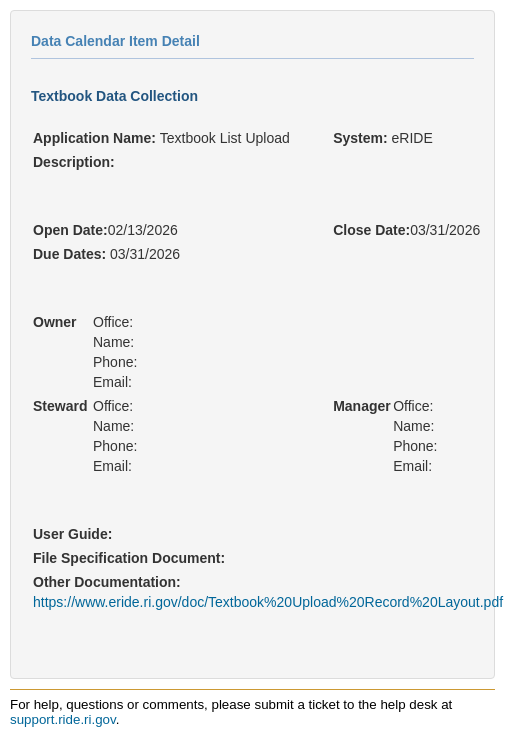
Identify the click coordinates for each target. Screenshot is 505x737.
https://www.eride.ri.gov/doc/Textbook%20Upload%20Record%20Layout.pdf (268, 602)
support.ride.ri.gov (63, 719)
